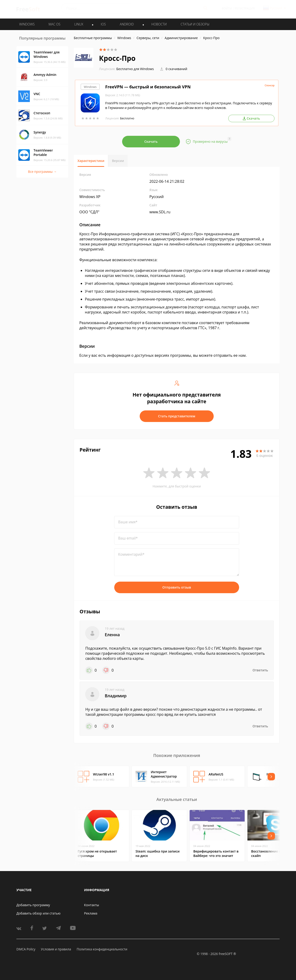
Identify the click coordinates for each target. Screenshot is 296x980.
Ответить (260, 670)
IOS (103, 24)
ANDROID (127, 24)
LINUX (79, 24)
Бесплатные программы (93, 38)
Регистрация (245, 8)
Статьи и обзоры (195, 24)
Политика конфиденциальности (102, 949)
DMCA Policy (26, 949)
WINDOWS (27, 24)
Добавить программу (33, 905)
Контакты (92, 905)
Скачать (151, 141)
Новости (159, 24)
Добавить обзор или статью (39, 913)
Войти (227, 8)
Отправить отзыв (177, 587)
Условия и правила (56, 949)
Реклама (91, 913)
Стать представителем (177, 416)
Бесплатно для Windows (135, 69)
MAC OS (54, 24)
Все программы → (42, 172)
